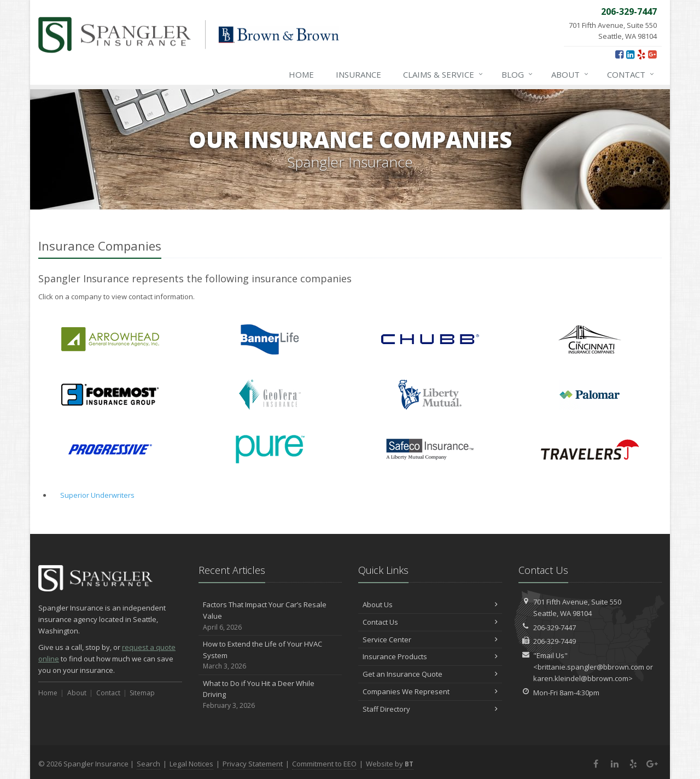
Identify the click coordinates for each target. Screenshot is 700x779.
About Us (430, 604)
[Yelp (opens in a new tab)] (641, 54)
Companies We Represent (430, 691)
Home (301, 74)
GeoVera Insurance (270, 395)
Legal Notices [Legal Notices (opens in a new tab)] (191, 764)
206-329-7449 (555, 641)
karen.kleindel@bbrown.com (581, 678)
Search (148, 764)
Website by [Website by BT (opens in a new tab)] (390, 764)
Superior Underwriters (97, 495)
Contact (631, 74)
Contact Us (430, 622)
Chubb (430, 339)
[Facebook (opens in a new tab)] (619, 54)
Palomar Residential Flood (590, 395)
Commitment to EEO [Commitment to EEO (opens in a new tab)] (324, 764)
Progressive (110, 449)
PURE (270, 449)
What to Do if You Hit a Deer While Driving (270, 695)
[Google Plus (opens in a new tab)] (652, 54)
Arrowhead (110, 339)
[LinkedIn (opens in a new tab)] (630, 54)
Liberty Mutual (430, 395)
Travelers (590, 449)
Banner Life (270, 339)
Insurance (358, 74)
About (570, 74)
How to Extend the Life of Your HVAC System (270, 655)
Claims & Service (444, 74)
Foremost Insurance (110, 395)
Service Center (430, 640)
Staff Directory (430, 709)
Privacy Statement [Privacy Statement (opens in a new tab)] (253, 764)
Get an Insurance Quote (430, 674)
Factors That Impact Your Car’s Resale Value (270, 616)
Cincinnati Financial (590, 339)
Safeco (430, 449)
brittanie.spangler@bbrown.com (591, 667)
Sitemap (142, 693)
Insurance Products (430, 656)
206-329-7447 (555, 627)
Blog (518, 74)
